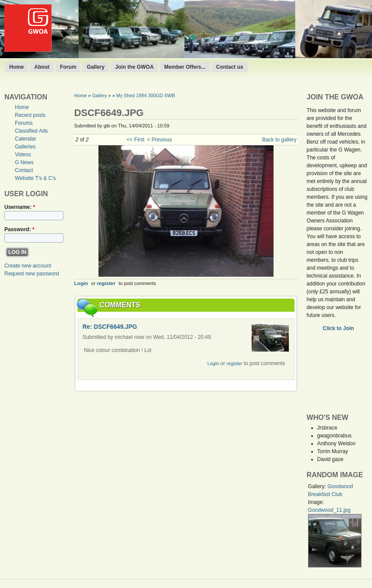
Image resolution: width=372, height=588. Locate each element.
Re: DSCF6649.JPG (110, 327)
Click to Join (339, 328)
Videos (23, 155)
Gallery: (318, 486)
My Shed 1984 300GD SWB (145, 95)
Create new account (28, 266)
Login (81, 283)
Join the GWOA (134, 67)
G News (24, 162)
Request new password (32, 274)
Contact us (230, 67)
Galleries (25, 147)
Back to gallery (279, 140)
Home (16, 67)
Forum (68, 67)
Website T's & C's (35, 178)
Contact (24, 170)
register (106, 283)
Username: (20, 207)
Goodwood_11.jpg (329, 510)
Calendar (26, 139)
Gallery (96, 67)
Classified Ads (31, 131)
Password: (19, 229)
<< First (135, 140)
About (42, 67)
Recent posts (30, 115)
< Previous (160, 140)
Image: (316, 502)
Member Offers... (185, 67)
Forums (24, 123)
